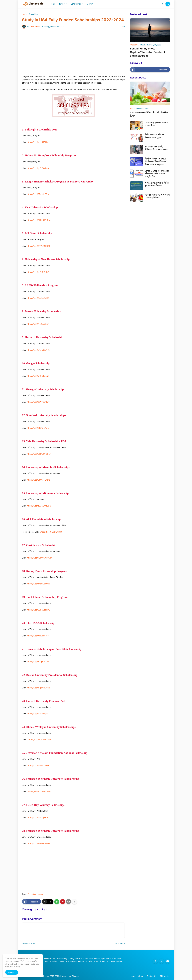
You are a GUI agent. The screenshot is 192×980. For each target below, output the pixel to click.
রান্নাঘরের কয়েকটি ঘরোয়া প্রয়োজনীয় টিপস (149, 114)
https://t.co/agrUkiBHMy (38, 142)
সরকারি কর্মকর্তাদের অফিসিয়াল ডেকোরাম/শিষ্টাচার (157, 196)
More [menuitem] (89, 4)
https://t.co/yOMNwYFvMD (39, 558)
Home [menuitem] (53, 4)
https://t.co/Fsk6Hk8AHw (39, 792)
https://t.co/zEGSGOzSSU (39, 506)
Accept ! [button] (12, 972)
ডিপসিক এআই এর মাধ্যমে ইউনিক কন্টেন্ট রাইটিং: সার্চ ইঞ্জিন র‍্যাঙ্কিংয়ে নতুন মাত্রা (156, 162)
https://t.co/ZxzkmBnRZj (38, 298)
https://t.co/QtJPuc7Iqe (38, 428)
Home (25, 14)
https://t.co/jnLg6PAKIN (38, 662)
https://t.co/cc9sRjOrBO (38, 272)
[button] (163, 4)
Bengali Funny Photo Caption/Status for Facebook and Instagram (148, 52)
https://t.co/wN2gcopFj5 (38, 636)
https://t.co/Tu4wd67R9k (40, 740)
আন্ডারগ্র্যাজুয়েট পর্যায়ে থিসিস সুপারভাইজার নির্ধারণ (157, 184)
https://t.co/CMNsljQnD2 (38, 480)
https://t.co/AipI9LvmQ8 (38, 766)
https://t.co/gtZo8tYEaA (38, 168)
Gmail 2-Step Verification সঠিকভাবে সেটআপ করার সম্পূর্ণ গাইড (157, 174)
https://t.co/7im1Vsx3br (38, 324)
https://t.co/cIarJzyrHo (37, 818)
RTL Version (165, 976)
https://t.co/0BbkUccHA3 (39, 610)
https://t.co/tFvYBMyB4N (51, 532)
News (40, 894)
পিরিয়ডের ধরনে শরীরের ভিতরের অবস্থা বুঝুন (154, 136)
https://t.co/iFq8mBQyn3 (38, 688)
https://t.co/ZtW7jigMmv (38, 402)
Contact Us (152, 976)
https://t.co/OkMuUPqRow (39, 220)
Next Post (119, 943)
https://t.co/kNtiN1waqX (38, 376)
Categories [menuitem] (76, 4)
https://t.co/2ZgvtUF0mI (38, 194)
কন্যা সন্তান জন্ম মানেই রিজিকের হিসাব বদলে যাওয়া (156, 148)
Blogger (75, 976)
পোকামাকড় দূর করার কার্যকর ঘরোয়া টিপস (156, 124)
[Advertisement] (73, 53)
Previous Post (29, 943)
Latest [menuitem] (62, 4)
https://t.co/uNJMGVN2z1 (39, 350)
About (141, 976)
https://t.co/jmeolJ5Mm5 (38, 584)
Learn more (15, 967)
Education (33, 14)
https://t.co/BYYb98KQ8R (39, 246)
